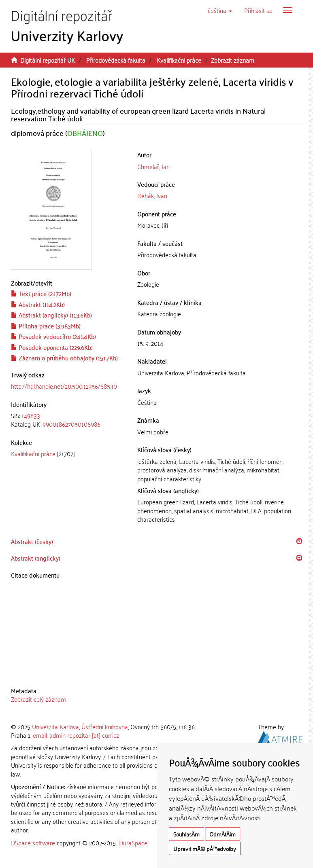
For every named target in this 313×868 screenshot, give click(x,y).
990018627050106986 (71, 424)
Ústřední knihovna (105, 726)
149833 (31, 415)
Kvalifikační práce (179, 60)
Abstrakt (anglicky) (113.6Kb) (51, 315)
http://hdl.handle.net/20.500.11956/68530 (64, 386)
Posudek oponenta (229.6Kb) (52, 347)
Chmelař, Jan (153, 166)
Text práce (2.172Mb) (41, 293)
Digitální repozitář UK (48, 60)
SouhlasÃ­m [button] (186, 834)
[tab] (68, 420)
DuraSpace (133, 843)
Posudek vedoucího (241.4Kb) (53, 336)
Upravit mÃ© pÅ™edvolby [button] (205, 848)
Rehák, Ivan (152, 195)
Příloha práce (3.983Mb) (46, 326)
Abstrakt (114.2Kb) (38, 304)
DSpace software (33, 843)
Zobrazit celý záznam (38, 699)
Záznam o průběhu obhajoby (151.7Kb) (64, 358)
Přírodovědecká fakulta (116, 60)
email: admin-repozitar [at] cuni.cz (76, 735)
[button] (220, 10)
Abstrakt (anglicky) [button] (36, 558)
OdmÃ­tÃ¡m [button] (223, 834)
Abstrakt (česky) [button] (32, 541)
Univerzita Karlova (55, 726)
